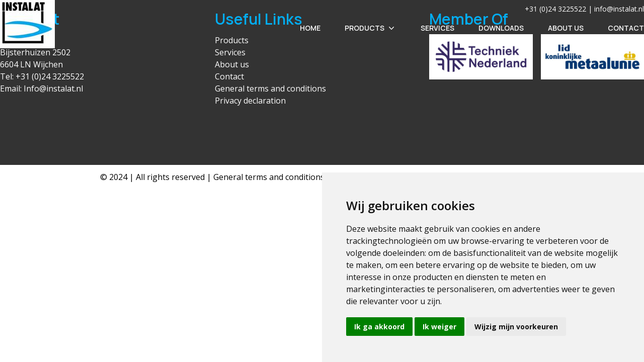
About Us (566, 28)
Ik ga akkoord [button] (379, 327)
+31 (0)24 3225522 (50, 76)
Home (310, 28)
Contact (626, 28)
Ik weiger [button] (439, 327)
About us (232, 64)
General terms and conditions (270, 88)
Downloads (501, 28)
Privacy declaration (250, 101)
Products (371, 28)
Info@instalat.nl (53, 88)
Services (437, 28)
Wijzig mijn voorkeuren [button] (516, 327)
